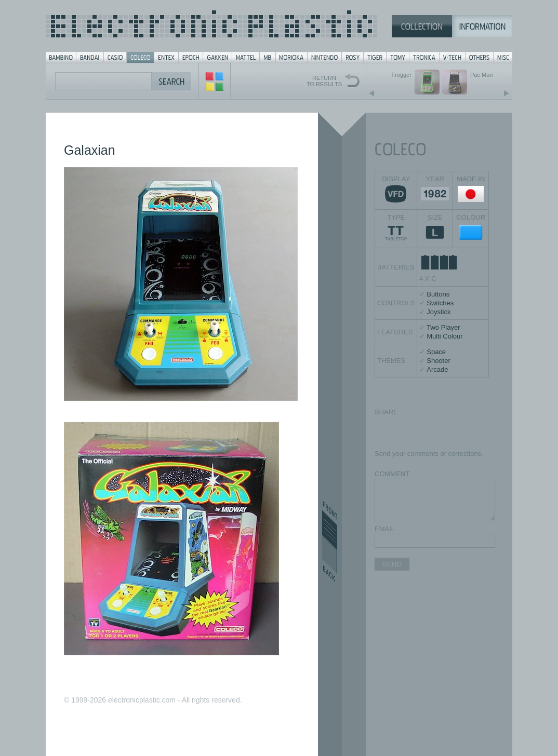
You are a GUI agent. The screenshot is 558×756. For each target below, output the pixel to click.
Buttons (438, 294)
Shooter (439, 361)
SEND (392, 564)
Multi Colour (444, 336)
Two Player (443, 327)
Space (436, 352)
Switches (440, 303)
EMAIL (385, 529)
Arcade (437, 369)
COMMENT (392, 474)
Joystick (439, 312)
